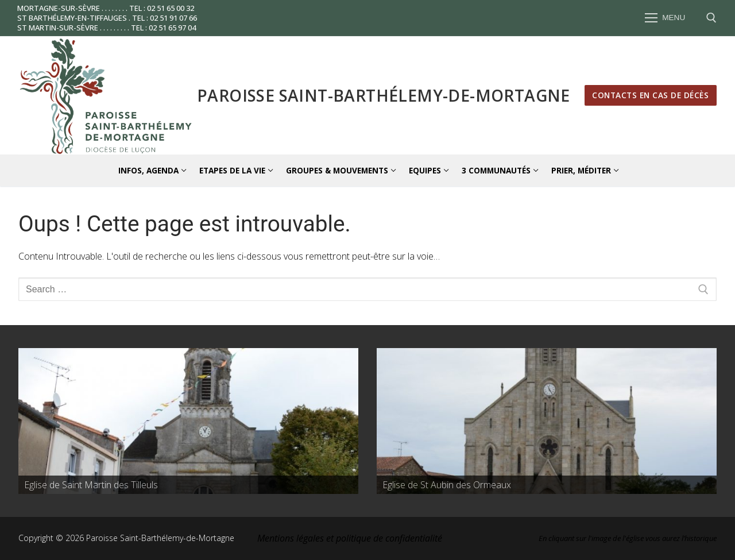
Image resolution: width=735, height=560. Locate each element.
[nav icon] (665, 18)
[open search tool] (711, 18)
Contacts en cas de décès (650, 95)
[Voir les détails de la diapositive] (188, 421)
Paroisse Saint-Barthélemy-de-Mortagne (384, 95)
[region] (188, 421)
